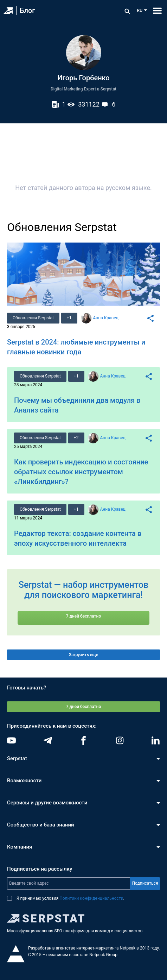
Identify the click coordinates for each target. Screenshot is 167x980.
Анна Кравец (106, 318)
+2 (76, 438)
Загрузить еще (83, 655)
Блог (27, 11)
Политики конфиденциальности (91, 898)
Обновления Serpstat (33, 318)
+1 (69, 318)
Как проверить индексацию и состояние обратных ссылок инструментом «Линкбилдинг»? (81, 472)
